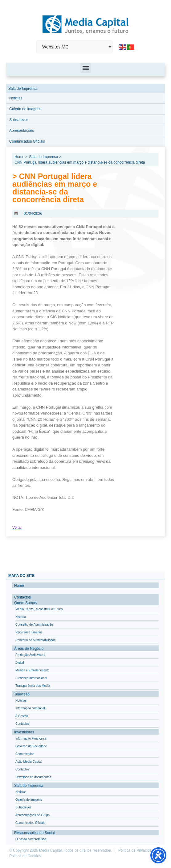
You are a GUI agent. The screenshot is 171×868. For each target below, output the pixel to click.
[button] (85, 68)
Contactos (22, 597)
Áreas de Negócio (29, 649)
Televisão (22, 694)
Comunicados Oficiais (27, 141)
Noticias (16, 98)
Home (19, 586)
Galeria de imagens (25, 109)
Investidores (24, 732)
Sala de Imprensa (23, 89)
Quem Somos (25, 603)
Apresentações (22, 131)
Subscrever (19, 120)
